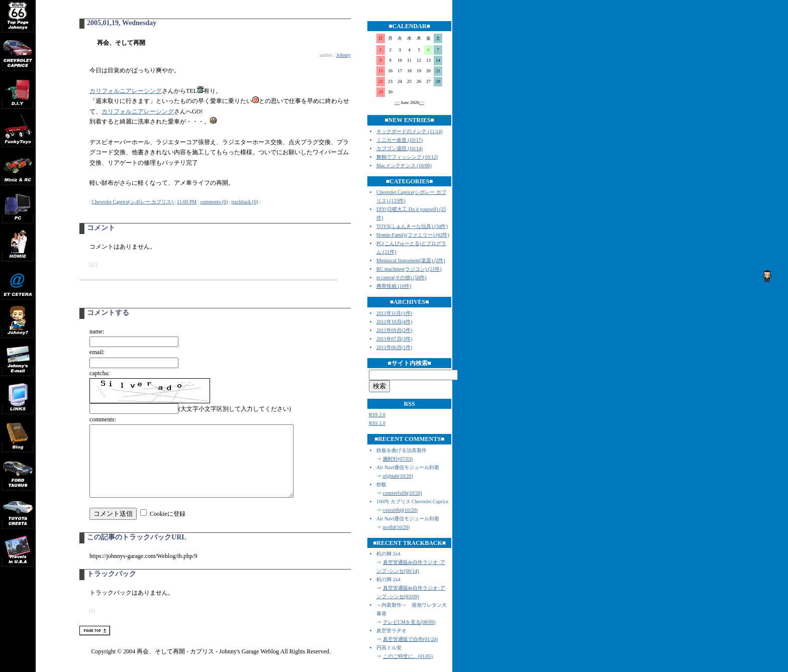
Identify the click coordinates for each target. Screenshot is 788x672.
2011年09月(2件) (394, 330)
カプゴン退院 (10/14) (400, 148)
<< (397, 102)
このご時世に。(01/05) (408, 656)
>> (422, 102)
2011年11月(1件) (394, 313)
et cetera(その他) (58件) (401, 277)
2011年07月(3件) (394, 339)
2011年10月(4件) (394, 322)
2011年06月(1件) (394, 347)
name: (97, 331)
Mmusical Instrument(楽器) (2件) (411, 260)
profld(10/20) (397, 527)
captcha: (100, 373)
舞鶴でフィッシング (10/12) (407, 157)
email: (97, 352)
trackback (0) (244, 202)
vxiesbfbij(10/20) (400, 510)
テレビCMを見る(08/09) (409, 622)
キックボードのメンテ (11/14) (410, 131)
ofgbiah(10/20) (398, 476)
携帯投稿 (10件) (394, 286)
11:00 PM (187, 202)
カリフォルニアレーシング (126, 91)
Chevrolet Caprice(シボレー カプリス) (133, 202)
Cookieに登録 (168, 529)
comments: (103, 419)
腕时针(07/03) (398, 459)
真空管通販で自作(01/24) (410, 639)
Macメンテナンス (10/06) (404, 165)
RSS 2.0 (377, 415)
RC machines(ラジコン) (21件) (409, 269)
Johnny (343, 55)
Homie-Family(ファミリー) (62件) (413, 235)
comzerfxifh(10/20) (403, 493)
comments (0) (214, 202)
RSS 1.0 (377, 423)
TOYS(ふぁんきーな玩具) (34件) (412, 226)
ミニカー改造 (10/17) (400, 140)
